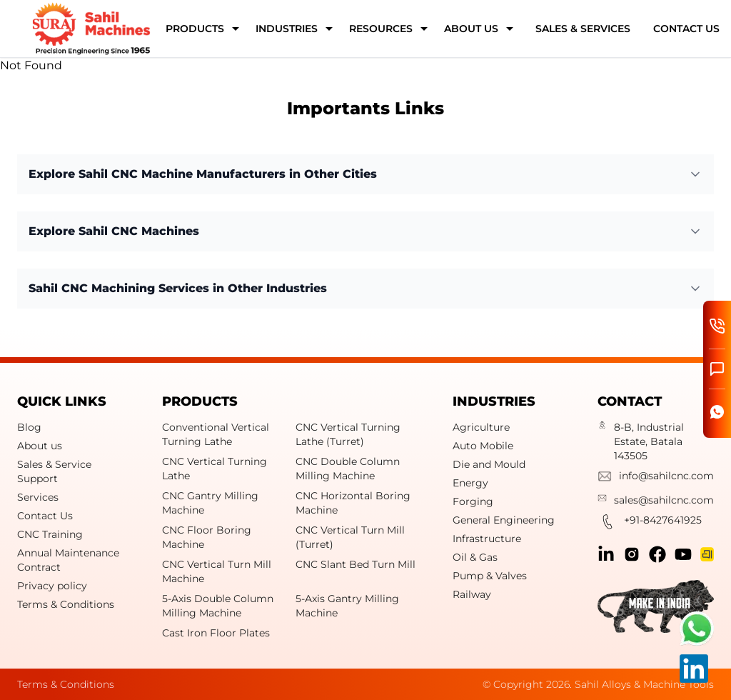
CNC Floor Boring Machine (207, 537)
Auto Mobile (483, 446)
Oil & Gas (475, 557)
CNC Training (50, 534)
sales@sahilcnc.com (656, 500)
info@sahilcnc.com (656, 478)
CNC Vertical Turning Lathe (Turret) (348, 434)
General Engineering (504, 520)
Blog (29, 427)
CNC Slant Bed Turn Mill (356, 564)
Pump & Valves (490, 576)
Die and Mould (489, 464)
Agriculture (481, 427)
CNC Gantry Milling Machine (210, 503)
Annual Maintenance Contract (68, 560)
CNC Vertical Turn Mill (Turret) (350, 537)
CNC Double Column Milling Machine (348, 469)
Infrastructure (487, 539)
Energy (470, 483)
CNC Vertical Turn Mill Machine (217, 571)
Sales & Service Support (54, 471)
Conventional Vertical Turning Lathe (216, 434)
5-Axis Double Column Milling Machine (218, 606)
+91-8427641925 (650, 524)
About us (40, 446)
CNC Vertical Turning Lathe (215, 469)
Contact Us (45, 516)
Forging (473, 501)
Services (38, 497)
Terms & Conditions (66, 604)
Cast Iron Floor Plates (216, 633)
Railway (472, 594)
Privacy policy (52, 586)
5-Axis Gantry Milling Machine (347, 606)
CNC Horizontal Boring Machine (353, 503)
